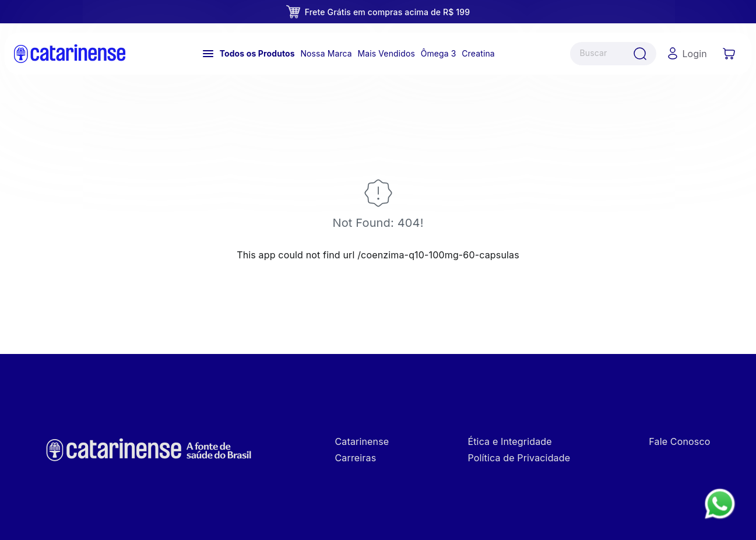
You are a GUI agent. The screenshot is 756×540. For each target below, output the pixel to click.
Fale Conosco (679, 441)
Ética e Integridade (509, 441)
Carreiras (356, 458)
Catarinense (362, 441)
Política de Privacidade (519, 458)
